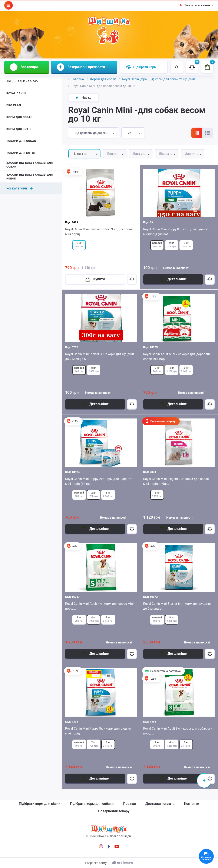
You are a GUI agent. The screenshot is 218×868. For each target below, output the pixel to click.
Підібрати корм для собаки (92, 804)
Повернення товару (114, 811)
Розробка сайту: (109, 863)
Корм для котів (19, 129)
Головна (78, 79)
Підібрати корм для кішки (40, 804)
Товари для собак (21, 141)
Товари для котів (21, 153)
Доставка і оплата (160, 804)
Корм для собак (20, 117)
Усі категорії (19, 189)
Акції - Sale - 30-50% (22, 81)
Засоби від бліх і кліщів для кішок (30, 177)
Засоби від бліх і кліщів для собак (30, 165)
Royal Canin (16, 93)
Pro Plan (14, 105)
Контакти (192, 804)
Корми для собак (103, 79)
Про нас (129, 804)
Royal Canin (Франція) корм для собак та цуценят (159, 79)
